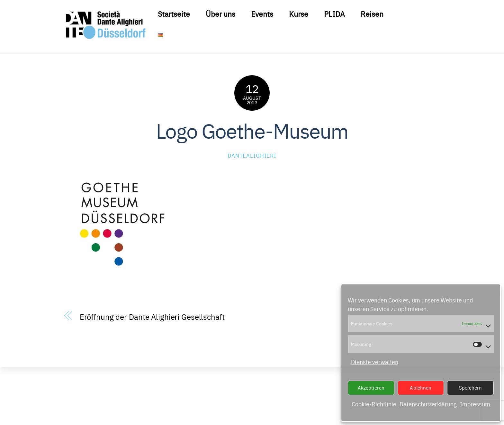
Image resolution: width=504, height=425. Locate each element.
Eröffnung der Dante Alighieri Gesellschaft (152, 316)
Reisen (372, 14)
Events (262, 14)
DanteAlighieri (252, 155)
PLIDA (334, 14)
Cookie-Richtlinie (374, 404)
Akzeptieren (371, 388)
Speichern (470, 388)
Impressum (475, 404)
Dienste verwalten (375, 362)
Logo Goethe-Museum (252, 130)
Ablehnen (421, 388)
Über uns (221, 14)
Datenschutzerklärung (428, 404)
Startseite (174, 14)
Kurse (299, 14)
